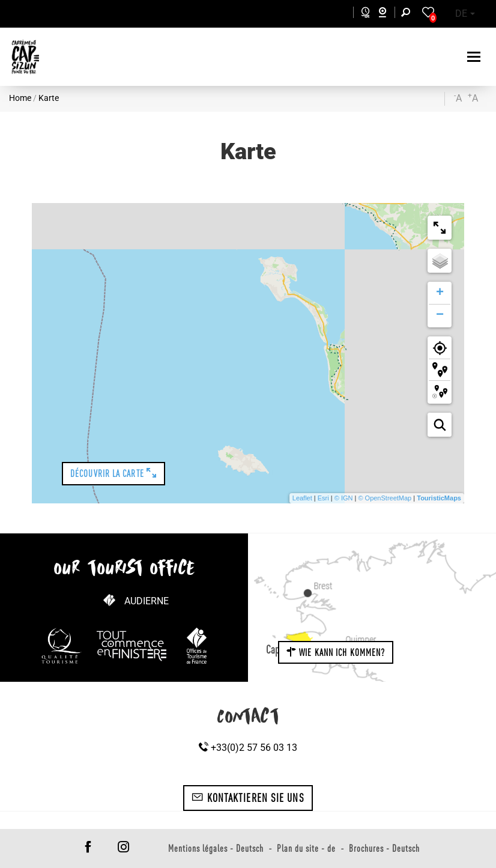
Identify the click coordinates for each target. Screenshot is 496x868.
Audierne (147, 601)
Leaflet (302, 498)
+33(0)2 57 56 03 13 (248, 748)
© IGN (344, 498)
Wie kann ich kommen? (336, 652)
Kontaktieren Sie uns (248, 798)
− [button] (440, 315)
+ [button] (440, 293)
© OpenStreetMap (385, 498)
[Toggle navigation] (475, 57)
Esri (323, 498)
